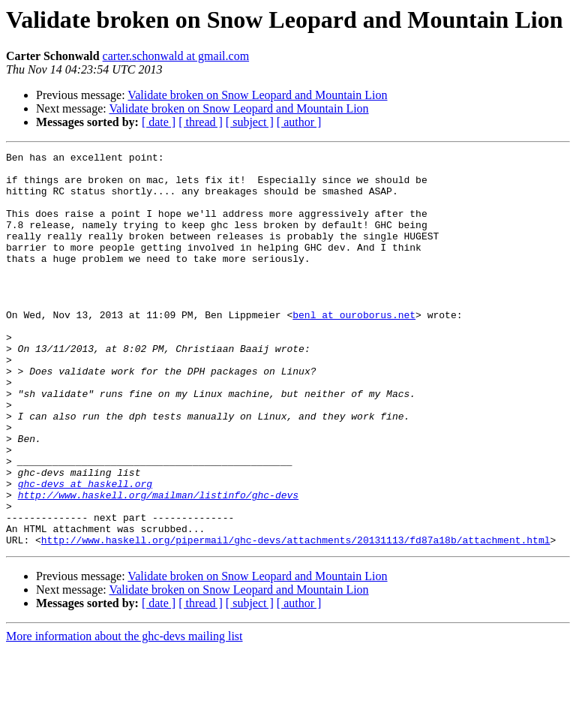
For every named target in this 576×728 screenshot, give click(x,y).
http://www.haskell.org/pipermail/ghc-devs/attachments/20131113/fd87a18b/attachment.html (296, 618)
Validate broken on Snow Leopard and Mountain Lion (257, 95)
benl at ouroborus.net (354, 348)
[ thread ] (201, 122)
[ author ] (299, 122)
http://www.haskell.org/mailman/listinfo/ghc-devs (158, 564)
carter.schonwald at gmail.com (176, 56)
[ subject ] (250, 122)
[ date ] (159, 122)
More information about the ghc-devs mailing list (124, 715)
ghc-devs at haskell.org (85, 551)
